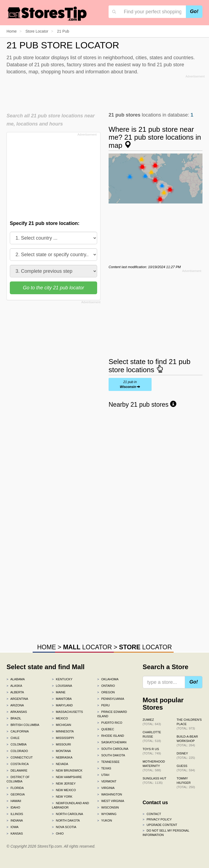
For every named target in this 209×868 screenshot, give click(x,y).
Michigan (62, 725)
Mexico (60, 718)
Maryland (62, 705)
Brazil (14, 718)
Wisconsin (108, 807)
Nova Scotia (64, 827)
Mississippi (63, 738)
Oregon (106, 692)
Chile (13, 738)
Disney (186, 756)
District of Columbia (18, 779)
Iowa (13, 827)
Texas (104, 768)
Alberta (15, 692)
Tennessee (108, 762)
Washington (110, 794)
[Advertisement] (106, 92)
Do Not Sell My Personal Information (166, 833)
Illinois (15, 814)
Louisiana (62, 686)
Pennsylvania (111, 699)
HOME (46, 647)
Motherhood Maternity (154, 766)
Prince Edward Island (112, 714)
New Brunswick (67, 770)
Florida (15, 788)
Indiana (15, 820)
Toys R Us (152, 751)
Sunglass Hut (154, 781)
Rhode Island (111, 736)
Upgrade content (160, 825)
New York (62, 797)
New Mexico (64, 790)
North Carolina (68, 814)
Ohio (58, 833)
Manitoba (62, 699)
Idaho (13, 807)
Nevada (60, 764)
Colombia (17, 744)
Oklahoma (108, 679)
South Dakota (111, 755)
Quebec (106, 729)
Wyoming (107, 814)
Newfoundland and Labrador (70, 805)
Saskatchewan (112, 742)
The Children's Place (189, 724)
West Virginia (111, 801)
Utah (103, 775)
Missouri (62, 744)
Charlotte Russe (152, 737)
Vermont (107, 781)
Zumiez (152, 722)
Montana (62, 751)
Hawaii (14, 801)
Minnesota (63, 731)
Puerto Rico (110, 723)
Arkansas (17, 712)
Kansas (15, 833)
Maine (59, 692)
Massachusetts (67, 712)
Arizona (15, 705)
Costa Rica (18, 764)
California (18, 731)
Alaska (14, 686)
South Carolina (113, 749)
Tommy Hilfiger (186, 783)
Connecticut (20, 757)
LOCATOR (87, 647)
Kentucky (62, 679)
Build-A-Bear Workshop (187, 741)
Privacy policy (157, 819)
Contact (152, 814)
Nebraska (62, 757)
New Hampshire (67, 777)
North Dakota (66, 820)
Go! (194, 11)
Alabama (16, 679)
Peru (103, 705)
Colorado (17, 751)
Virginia (106, 788)
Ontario (106, 686)
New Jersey (64, 784)
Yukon (104, 820)
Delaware (17, 770)
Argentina (17, 699)
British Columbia (23, 725)
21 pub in (130, 384)
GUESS (186, 768)
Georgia (16, 794)
